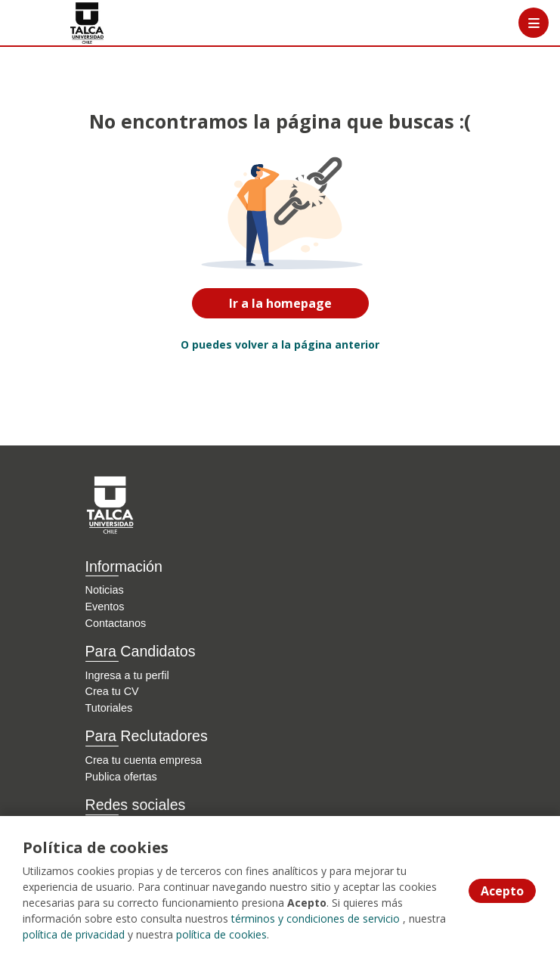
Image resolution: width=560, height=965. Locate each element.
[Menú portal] (534, 23)
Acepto (502, 891)
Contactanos (116, 623)
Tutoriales (109, 708)
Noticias (105, 590)
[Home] (65, 23)
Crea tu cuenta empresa (144, 760)
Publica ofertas (121, 777)
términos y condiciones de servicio (316, 918)
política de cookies (221, 934)
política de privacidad (74, 934)
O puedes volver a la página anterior (280, 344)
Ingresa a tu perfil (127, 675)
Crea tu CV (112, 691)
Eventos (105, 607)
